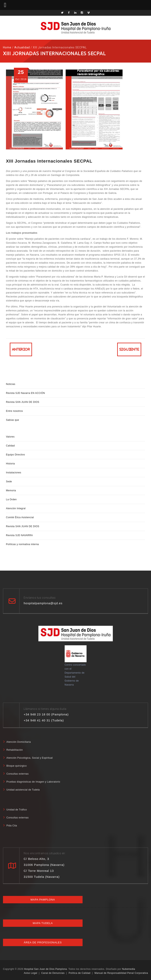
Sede (9, 482)
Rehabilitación (15, 750)
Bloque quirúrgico (17, 766)
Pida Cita (12, 826)
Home (7, 47)
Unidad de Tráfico (17, 810)
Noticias (11, 384)
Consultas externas (18, 774)
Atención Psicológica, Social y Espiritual (30, 758)
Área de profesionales (43, 942)
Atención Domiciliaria (19, 742)
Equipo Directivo (15, 455)
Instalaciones (14, 473)
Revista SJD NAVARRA (19, 535)
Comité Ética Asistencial (20, 517)
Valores (10, 437)
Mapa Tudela (43, 923)
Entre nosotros (14, 411)
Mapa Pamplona (43, 900)
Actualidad (22, 47)
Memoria (11, 490)
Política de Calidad (80, 973)
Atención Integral (16, 508)
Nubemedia (129, 969)
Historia (10, 464)
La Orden (11, 499)
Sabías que (13, 420)
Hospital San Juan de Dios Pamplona (45, 969)
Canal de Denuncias (53, 973)
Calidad (10, 446)
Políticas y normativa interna (22, 544)
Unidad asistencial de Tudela (23, 790)
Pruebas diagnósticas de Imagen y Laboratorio (33, 782)
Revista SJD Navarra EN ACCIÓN (25, 393)
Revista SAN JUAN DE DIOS (23, 402)
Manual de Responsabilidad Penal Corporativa (121, 973)
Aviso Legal (31, 973)
